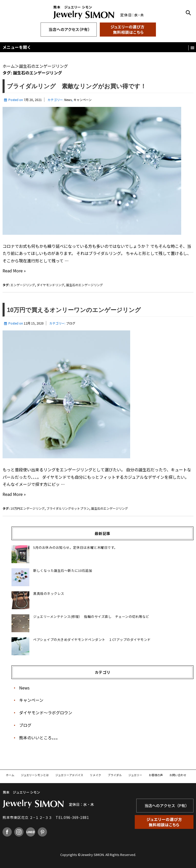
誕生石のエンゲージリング (84, 285)
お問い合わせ (178, 775)
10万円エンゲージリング (28, 508)
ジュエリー (135, 775)
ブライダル (115, 775)
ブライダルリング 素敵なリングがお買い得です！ (79, 86)
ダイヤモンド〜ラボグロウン (46, 713)
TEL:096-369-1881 (72, 817)
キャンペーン (83, 100)
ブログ (71, 323)
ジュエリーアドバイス (69, 775)
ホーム (10, 775)
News (68, 100)
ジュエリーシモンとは (35, 775)
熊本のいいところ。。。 (40, 738)
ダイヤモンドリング (51, 285)
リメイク (95, 775)
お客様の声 (156, 775)
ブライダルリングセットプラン (68, 508)
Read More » (14, 271)
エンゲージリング (23, 285)
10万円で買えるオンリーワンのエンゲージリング (74, 310)
